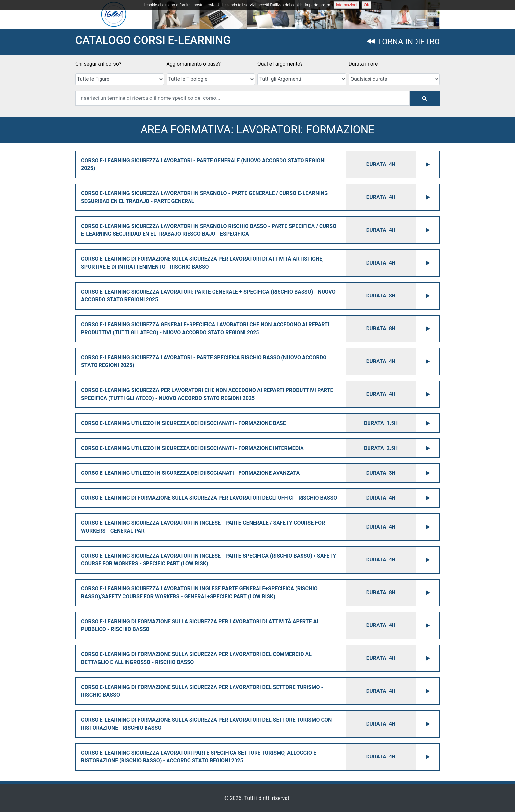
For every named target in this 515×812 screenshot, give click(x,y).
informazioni (347, 5)
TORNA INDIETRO (403, 42)
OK (367, 5)
